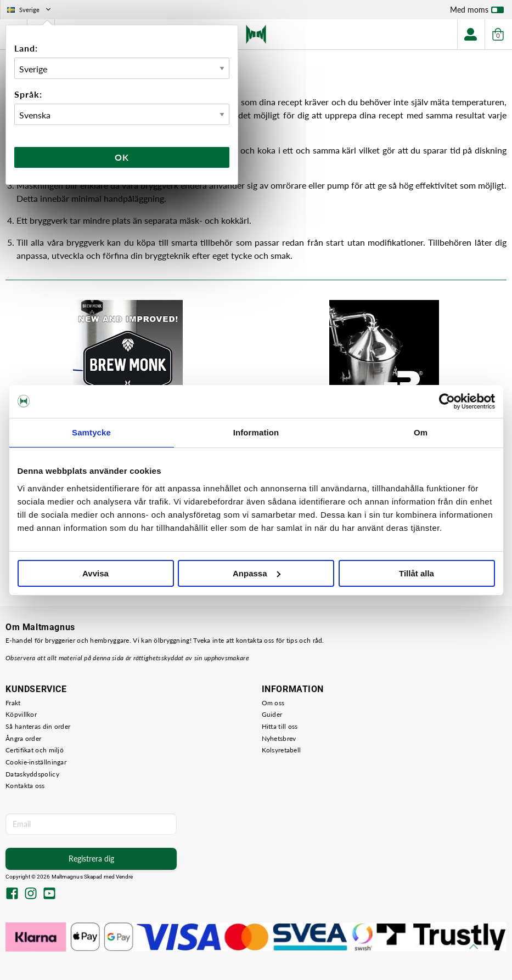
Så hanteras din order (38, 726)
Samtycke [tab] (91, 432)
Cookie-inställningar (36, 762)
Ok (122, 157)
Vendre (125, 877)
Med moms (477, 12)
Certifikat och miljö (35, 750)
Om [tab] (421, 432)
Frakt (13, 703)
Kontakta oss (25, 786)
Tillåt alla (417, 573)
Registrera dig (91, 859)
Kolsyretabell (282, 750)
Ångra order (23, 738)
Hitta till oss (280, 726)
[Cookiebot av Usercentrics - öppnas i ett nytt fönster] (447, 401)
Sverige (30, 10)
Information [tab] (256, 432)
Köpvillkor (21, 714)
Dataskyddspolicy (32, 774)
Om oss (273, 703)
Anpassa (257, 573)
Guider (272, 714)
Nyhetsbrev (279, 738)
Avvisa (95, 573)
